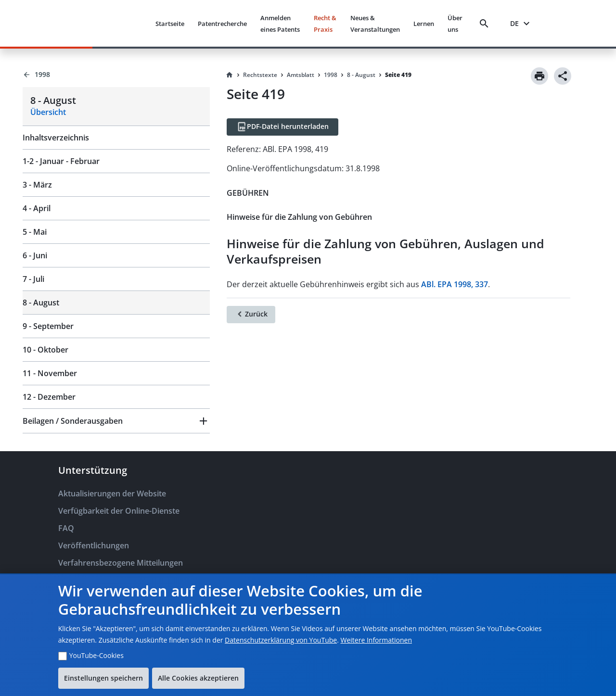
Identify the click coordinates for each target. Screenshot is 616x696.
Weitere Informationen (376, 640)
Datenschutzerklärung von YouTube (281, 640)
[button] (116, 421)
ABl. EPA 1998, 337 (455, 284)
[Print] (539, 76)
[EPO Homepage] (112, 23)
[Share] (563, 76)
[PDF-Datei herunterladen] (282, 127)
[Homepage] (230, 75)
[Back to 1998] (116, 75)
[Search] (486, 24)
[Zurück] (251, 315)
